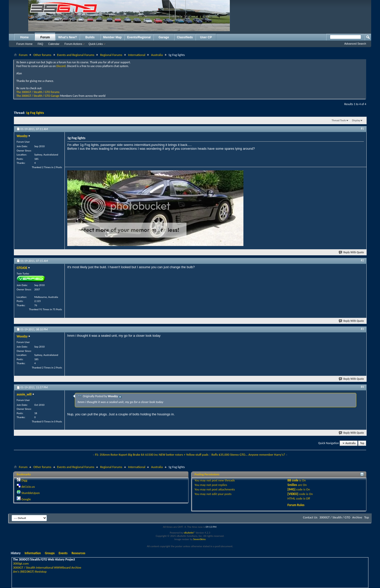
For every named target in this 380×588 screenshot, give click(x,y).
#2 (362, 260)
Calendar (54, 44)
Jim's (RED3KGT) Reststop (30, 571)
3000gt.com (21, 563)
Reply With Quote (352, 252)
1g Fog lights (35, 113)
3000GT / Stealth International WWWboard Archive (47, 567)
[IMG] (292, 489)
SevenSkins (199, 539)
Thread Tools (339, 120)
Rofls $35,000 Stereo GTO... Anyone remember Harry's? (248, 455)
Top (362, 443)
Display (356, 120)
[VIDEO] (293, 494)
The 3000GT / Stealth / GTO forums (38, 92)
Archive (357, 517)
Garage (164, 37)
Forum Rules (296, 505)
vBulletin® (189, 533)
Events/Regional (139, 37)
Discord (61, 66)
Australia (157, 55)
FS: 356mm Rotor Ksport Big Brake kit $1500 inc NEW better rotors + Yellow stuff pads (152, 455)
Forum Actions (73, 44)
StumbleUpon (31, 493)
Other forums (42, 55)
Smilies (292, 485)
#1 (362, 129)
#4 (362, 387)
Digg (24, 480)
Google (26, 499)
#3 (362, 329)
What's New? (68, 37)
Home (24, 37)
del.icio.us (28, 487)
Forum (45, 37)
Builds (90, 37)
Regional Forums (111, 55)
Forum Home (24, 44)
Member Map (112, 37)
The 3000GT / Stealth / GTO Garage (38, 96)
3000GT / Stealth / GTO (335, 517)
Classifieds (185, 37)
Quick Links (96, 44)
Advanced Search (355, 44)
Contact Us (310, 517)
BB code (293, 480)
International (137, 55)
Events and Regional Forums (76, 55)
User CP (206, 37)
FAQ (40, 44)
